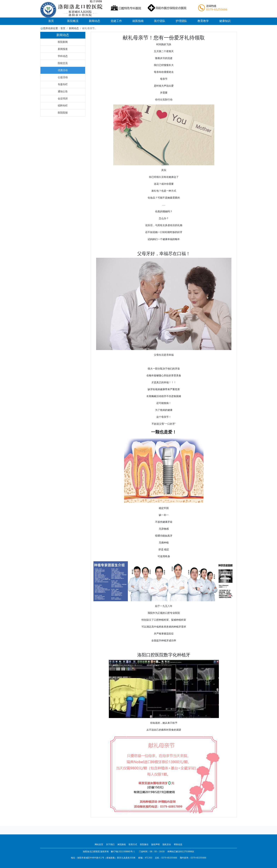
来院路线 (122, 844)
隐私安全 (167, 844)
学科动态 (63, 56)
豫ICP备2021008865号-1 (123, 852)
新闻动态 (74, 28)
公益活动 (63, 77)
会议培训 (63, 98)
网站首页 (99, 844)
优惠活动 (63, 70)
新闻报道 (63, 49)
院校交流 (63, 63)
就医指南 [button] (138, 21)
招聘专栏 (63, 106)
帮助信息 (178, 844)
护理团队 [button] (181, 21)
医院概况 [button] (73, 21)
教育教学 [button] (203, 21)
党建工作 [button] (116, 21)
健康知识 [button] (225, 21)
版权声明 (155, 844)
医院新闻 (63, 42)
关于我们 (110, 844)
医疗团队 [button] (160, 21)
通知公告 (63, 91)
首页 (55, 21)
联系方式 (133, 844)
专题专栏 (63, 84)
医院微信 (144, 844)
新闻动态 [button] (95, 21)
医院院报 (63, 113)
